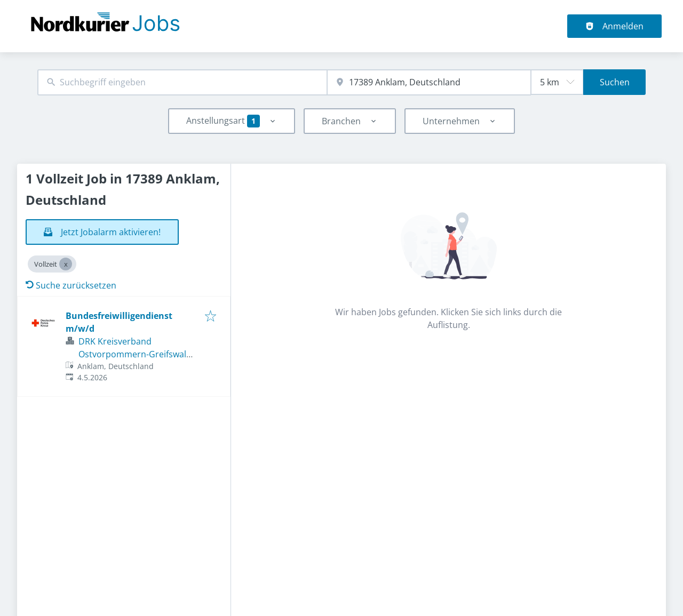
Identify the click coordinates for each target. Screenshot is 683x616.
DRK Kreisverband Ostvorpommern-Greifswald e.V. (135, 354)
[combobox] (182, 82)
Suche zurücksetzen (71, 285)
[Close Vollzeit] (66, 264)
